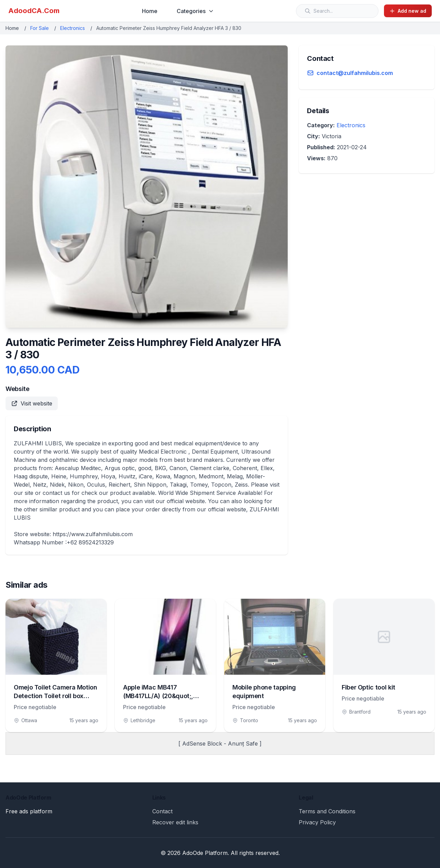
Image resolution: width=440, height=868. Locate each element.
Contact (162, 811)
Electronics (73, 28)
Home (150, 11)
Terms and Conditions (327, 811)
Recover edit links (175, 822)
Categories (195, 11)
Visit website (32, 403)
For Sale (40, 28)
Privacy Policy (317, 822)
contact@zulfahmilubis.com (355, 73)
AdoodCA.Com (34, 11)
